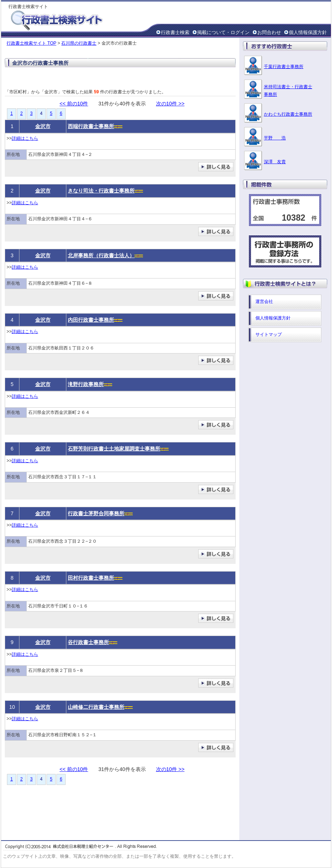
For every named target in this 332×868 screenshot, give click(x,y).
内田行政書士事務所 (91, 320)
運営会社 (264, 302)
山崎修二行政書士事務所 (96, 707)
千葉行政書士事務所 (284, 67)
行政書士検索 (175, 32)
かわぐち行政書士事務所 (288, 114)
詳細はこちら (25, 138)
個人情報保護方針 (308, 32)
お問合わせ (269, 32)
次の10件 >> (170, 104)
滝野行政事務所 (86, 384)
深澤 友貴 (275, 162)
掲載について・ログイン (223, 32)
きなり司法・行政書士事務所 (101, 191)
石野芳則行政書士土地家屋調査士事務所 (114, 449)
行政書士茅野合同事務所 (96, 513)
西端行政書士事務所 (91, 126)
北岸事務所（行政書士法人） (101, 255)
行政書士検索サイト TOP (32, 43)
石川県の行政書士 (79, 43)
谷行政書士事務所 (88, 642)
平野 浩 (275, 138)
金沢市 (43, 126)
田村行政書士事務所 (91, 578)
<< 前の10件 (74, 104)
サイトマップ (269, 334)
